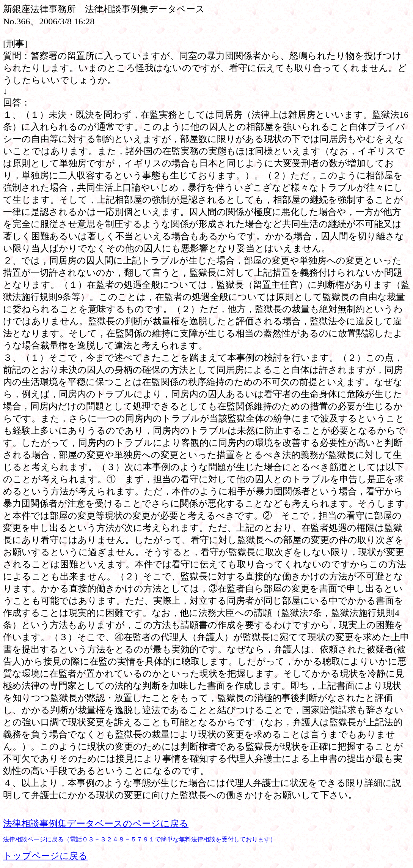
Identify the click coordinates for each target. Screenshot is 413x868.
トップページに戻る (45, 856)
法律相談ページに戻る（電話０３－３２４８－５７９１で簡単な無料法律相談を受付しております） (140, 839)
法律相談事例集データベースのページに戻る (96, 824)
